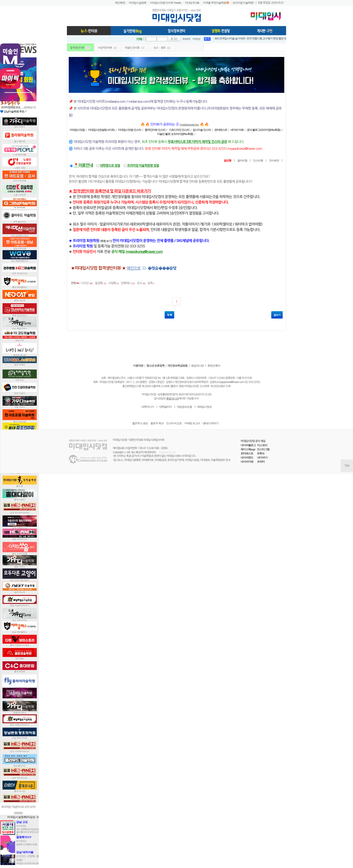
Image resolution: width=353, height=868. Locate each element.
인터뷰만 (274, 161)
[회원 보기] (106, 241)
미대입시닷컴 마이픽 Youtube (166, 3)
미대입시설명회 (138, 3)
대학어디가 (148, 407)
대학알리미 (165, 407)
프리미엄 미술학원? (243, 3)
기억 (139, 39)
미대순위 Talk (192, 3)
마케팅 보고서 (192, 423)
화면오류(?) (214, 366)
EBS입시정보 (204, 407)
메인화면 (120, 3)
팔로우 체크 (157, 423)
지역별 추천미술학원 (215, 3)
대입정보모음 (184, 407)
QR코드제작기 (211, 423)
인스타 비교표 (174, 423)
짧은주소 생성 (140, 423)
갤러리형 (242, 161)
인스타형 (258, 161)
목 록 (169, 315)
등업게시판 (197, 366)
